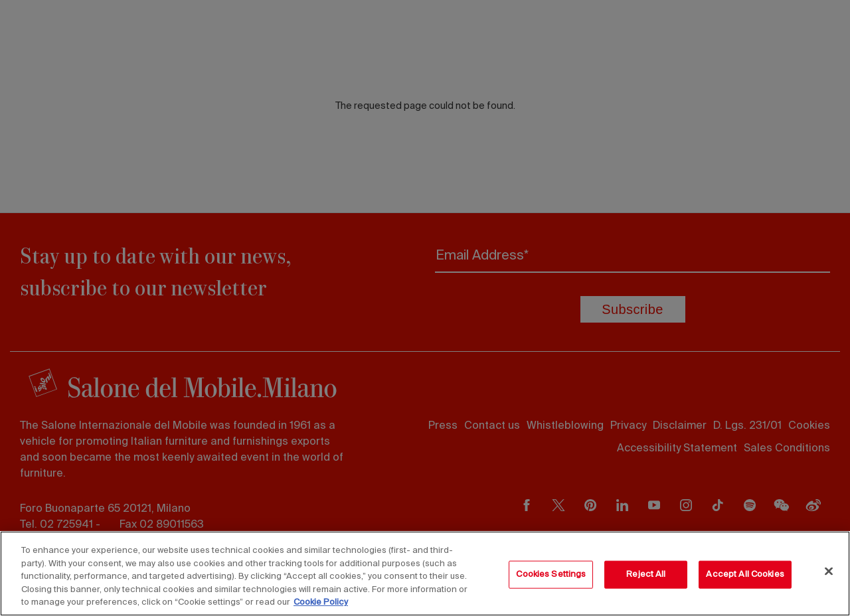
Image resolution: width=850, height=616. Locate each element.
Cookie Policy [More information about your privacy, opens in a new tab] (321, 602)
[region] (425, 574)
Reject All (646, 575)
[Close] (829, 572)
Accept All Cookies (745, 575)
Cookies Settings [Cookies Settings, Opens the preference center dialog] (551, 575)
